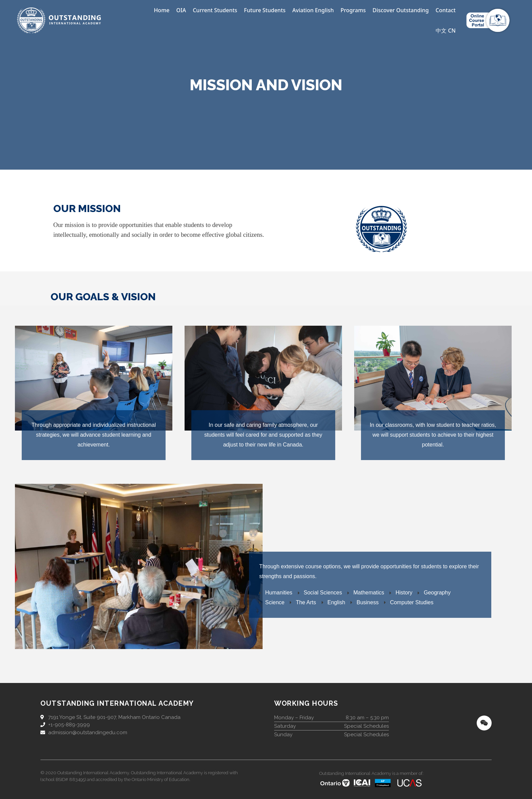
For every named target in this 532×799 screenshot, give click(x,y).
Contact (446, 10)
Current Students (215, 10)
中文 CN (446, 31)
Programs (353, 10)
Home (161, 10)
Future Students (265, 10)
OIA (181, 10)
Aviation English (313, 10)
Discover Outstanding (401, 10)
